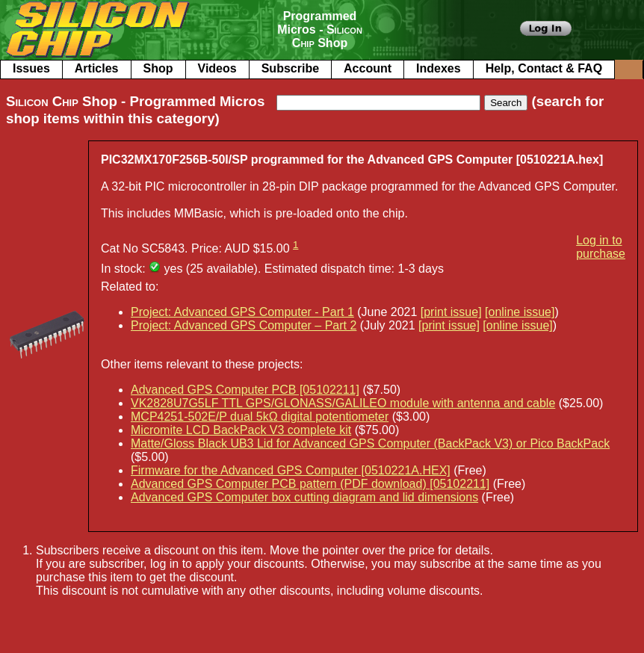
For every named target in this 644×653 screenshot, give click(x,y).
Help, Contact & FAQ (544, 68)
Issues (31, 68)
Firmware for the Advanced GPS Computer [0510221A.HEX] (291, 470)
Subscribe (290, 68)
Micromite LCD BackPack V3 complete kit (241, 430)
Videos (217, 68)
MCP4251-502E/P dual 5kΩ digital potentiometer (260, 417)
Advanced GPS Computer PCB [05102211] (245, 390)
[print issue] (451, 312)
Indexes (439, 68)
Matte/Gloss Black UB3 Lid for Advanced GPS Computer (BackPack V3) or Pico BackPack (370, 443)
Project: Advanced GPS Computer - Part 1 (242, 312)
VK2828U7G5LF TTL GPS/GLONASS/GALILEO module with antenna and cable (343, 403)
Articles (97, 68)
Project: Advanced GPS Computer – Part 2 (244, 325)
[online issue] (520, 312)
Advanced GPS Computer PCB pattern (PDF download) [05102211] (310, 484)
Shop (158, 68)
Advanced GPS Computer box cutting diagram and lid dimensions (304, 497)
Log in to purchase (601, 247)
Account (368, 68)
